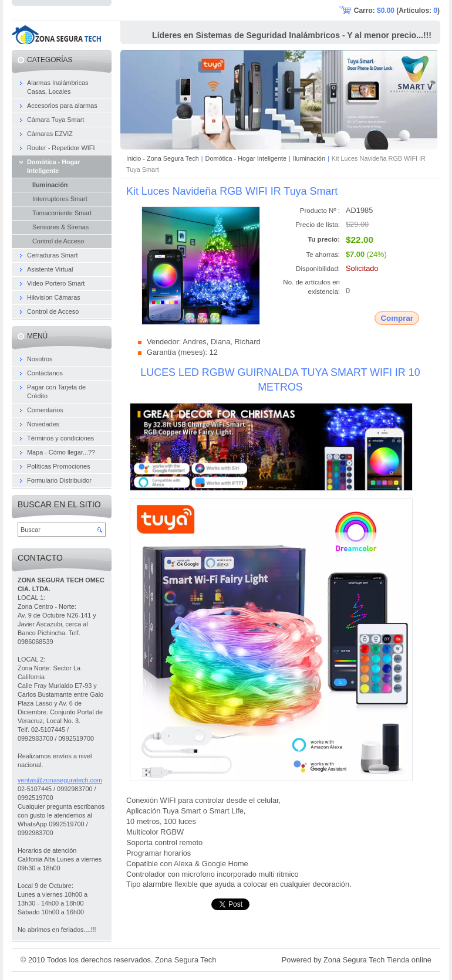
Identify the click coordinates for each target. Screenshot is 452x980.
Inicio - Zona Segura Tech (163, 158)
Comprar (397, 318)
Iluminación (309, 158)
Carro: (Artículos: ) (397, 11)
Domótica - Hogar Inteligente (246, 158)
